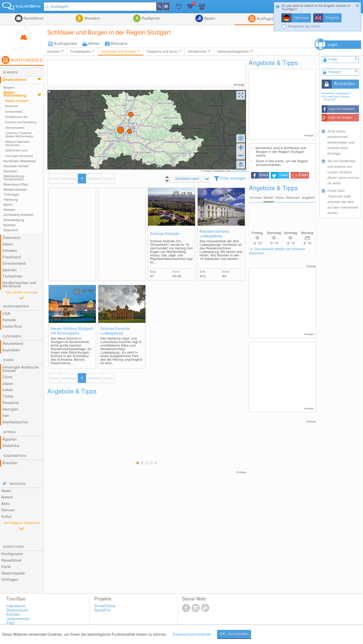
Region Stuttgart (17, 101)
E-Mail (303, 175)
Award (7, 497)
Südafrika (11, 446)
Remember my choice (304, 27)
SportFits (102, 610)
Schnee (256, 198)
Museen (55, 52)
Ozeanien (12, 336)
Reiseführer (33, 19)
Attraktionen (199, 52)
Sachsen (10, 171)
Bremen (10, 225)
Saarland (11, 230)
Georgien (10, 409)
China (7, 377)
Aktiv (6, 504)
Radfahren (150, 19)
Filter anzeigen (233, 178)
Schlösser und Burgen (121, 52)
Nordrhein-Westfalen (20, 161)
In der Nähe (169, 7)
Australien (11, 350)
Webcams (119, 44)
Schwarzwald (14, 112)
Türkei (8, 397)
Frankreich (12, 257)
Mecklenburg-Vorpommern (14, 178)
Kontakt (13, 615)
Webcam (293, 198)
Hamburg (11, 200)
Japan (8, 384)
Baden (209, 19)
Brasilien (10, 463)
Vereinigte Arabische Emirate (20, 369)
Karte (6, 567)
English (332, 18)
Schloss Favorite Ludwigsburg (115, 331)
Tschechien (12, 276)
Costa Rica (12, 327)
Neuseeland (13, 344)
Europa (10, 73)
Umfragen (10, 580)
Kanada (9, 320)
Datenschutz (17, 610)
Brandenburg (14, 220)
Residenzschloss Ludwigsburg (214, 234)
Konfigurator (12, 554)
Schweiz (10, 251)
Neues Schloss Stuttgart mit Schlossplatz (72, 331)
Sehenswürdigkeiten (235, 52)
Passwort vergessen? (337, 93)
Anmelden (345, 84)
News (6, 491)
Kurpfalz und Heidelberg (21, 122)
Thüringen (11, 195)
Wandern (92, 19)
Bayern (9, 88)
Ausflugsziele (268, 19)
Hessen (9, 210)
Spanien (9, 270)
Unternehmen (18, 619)
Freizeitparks (82, 52)
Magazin (18, 484)
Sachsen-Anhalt (16, 166)
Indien (8, 390)
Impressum (16, 606)
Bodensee (12, 106)
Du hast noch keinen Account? (337, 98)
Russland (10, 403)
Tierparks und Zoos (164, 52)
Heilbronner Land (17, 150)
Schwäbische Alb (16, 117)
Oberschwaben (15, 128)
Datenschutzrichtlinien (192, 635)
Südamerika (15, 456)
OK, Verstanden (234, 634)
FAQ (10, 623)
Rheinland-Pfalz (16, 185)
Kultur (6, 517)
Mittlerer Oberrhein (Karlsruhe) (18, 144)
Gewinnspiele (13, 573)
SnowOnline (105, 606)
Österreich (11, 238)
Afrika (9, 432)
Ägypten (9, 439)
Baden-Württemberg (15, 94)
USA (6, 314)
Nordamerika (16, 307)
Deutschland (14, 80)
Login (332, 45)
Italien (8, 244)
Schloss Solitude (165, 234)
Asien (8, 360)
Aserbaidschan (15, 422)
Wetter (94, 44)
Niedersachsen (15, 190)
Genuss (8, 510)
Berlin (8, 205)
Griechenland (14, 264)
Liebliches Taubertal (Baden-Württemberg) (19, 135)
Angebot (308, 198)
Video (280, 198)
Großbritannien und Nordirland (19, 285)
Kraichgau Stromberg (19, 156)
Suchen (163, 7)
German (301, 18)
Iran (6, 416)
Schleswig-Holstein (19, 215)
